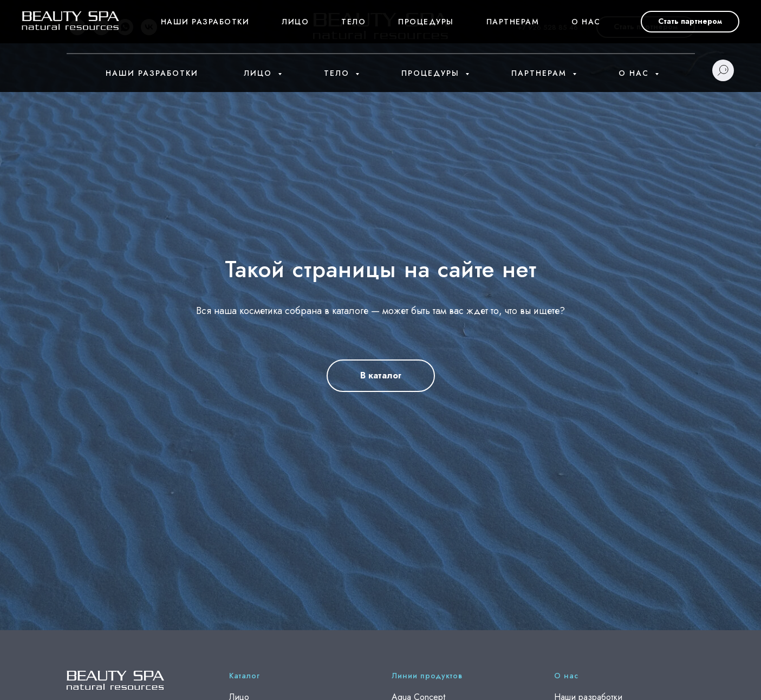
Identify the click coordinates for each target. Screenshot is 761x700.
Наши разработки (152, 73)
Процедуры (432, 73)
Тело (338, 73)
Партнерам (541, 73)
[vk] (149, 27)
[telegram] (101, 27)
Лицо (259, 73)
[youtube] (77, 27)
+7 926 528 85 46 (548, 27)
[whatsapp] (125, 27)
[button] (646, 27)
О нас (635, 73)
